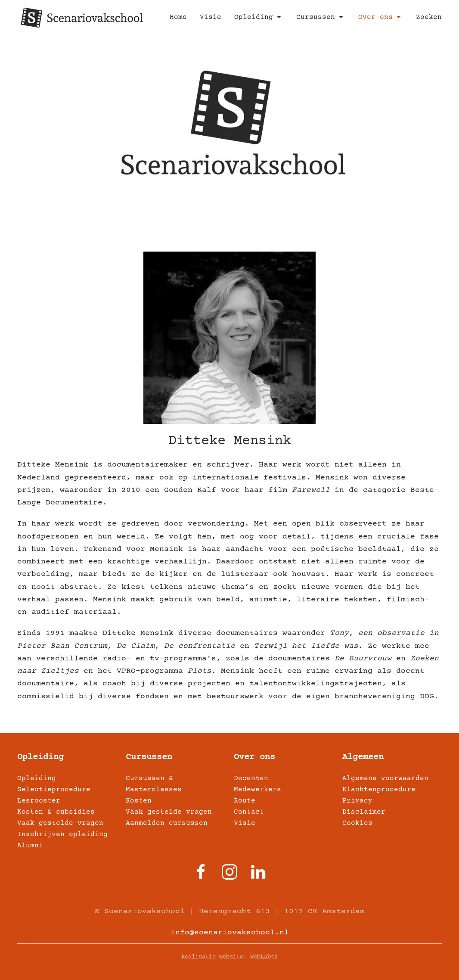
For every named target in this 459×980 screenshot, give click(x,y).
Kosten (139, 801)
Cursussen (149, 757)
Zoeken (429, 17)
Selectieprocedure (54, 790)
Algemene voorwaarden (385, 778)
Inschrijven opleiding (62, 834)
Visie (211, 17)
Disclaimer (364, 812)
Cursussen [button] (321, 17)
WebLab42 (264, 957)
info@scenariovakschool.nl (230, 933)
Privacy (357, 801)
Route (245, 801)
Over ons (254, 757)
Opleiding (40, 757)
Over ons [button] (381, 17)
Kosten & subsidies (56, 812)
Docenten (251, 778)
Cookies (357, 823)
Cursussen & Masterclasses (154, 784)
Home (178, 17)
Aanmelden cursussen (167, 823)
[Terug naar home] (82, 17)
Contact (249, 812)
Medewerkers (257, 790)
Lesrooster (39, 801)
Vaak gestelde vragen (60, 823)
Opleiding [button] (259, 17)
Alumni (30, 846)
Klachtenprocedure (379, 790)
